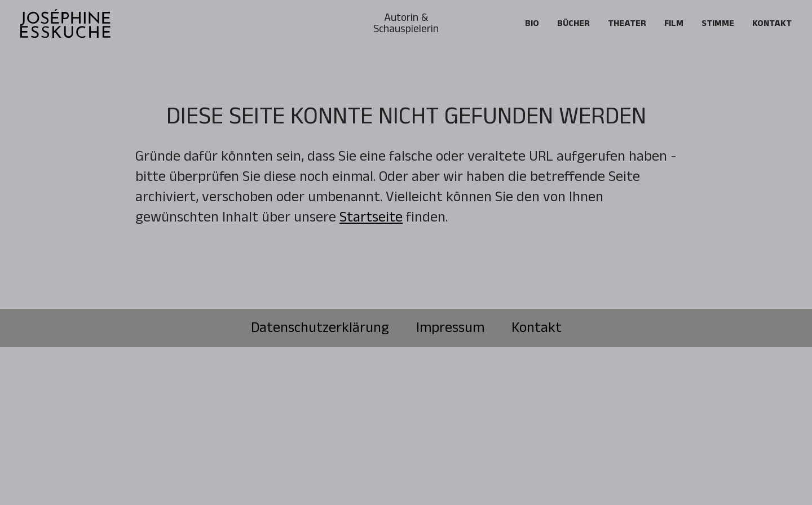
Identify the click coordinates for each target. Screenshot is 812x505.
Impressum (450, 328)
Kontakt (772, 24)
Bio (532, 24)
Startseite (371, 217)
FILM (674, 24)
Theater (627, 24)
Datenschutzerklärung (320, 328)
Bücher (573, 24)
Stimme (718, 24)
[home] (65, 23)
